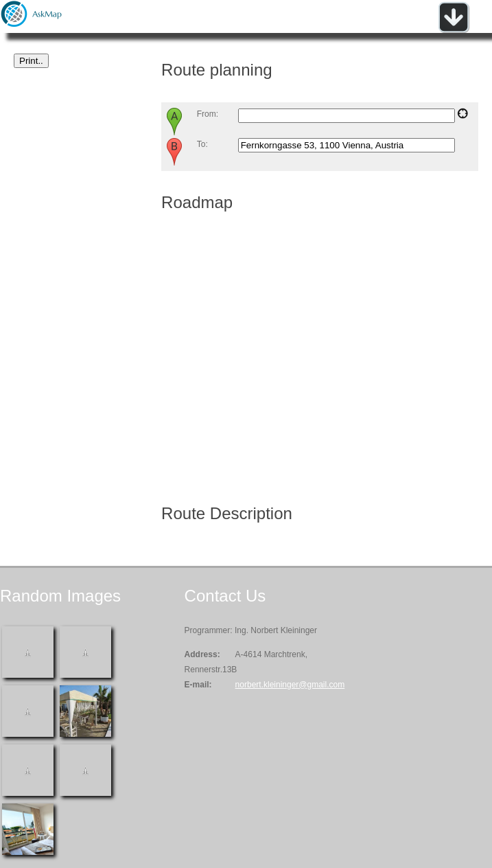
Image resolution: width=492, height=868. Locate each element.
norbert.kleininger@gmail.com (290, 685)
